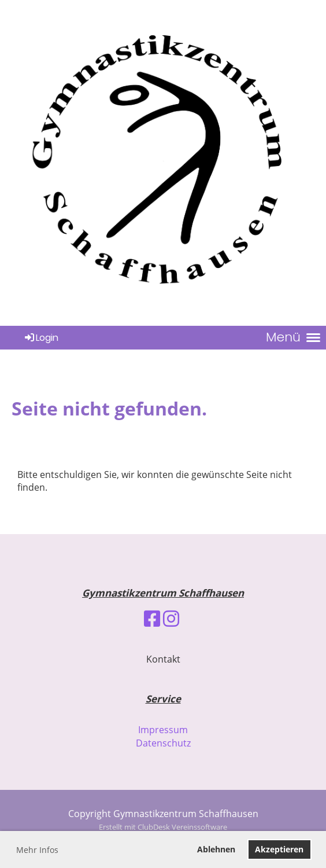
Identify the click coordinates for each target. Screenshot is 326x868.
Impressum (163, 730)
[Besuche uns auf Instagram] (171, 618)
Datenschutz (163, 743)
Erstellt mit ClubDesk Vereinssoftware (163, 827)
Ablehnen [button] (216, 849)
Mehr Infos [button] (37, 850)
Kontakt (163, 659)
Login (41, 338)
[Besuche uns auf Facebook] (152, 618)
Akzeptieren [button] (279, 849)
